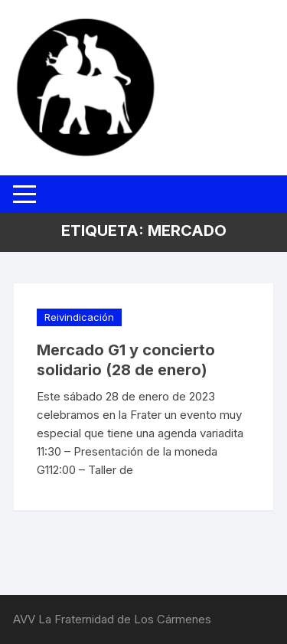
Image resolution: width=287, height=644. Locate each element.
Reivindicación (79, 317)
